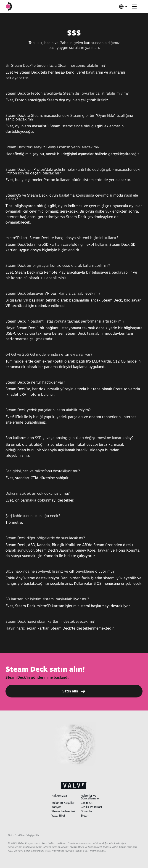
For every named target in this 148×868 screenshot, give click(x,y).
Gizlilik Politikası (91, 807)
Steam (85, 815)
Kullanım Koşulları (63, 803)
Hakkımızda (59, 796)
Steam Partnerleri (63, 811)
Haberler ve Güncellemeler (90, 797)
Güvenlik (86, 811)
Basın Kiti (87, 803)
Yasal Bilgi (58, 815)
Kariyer (56, 807)
